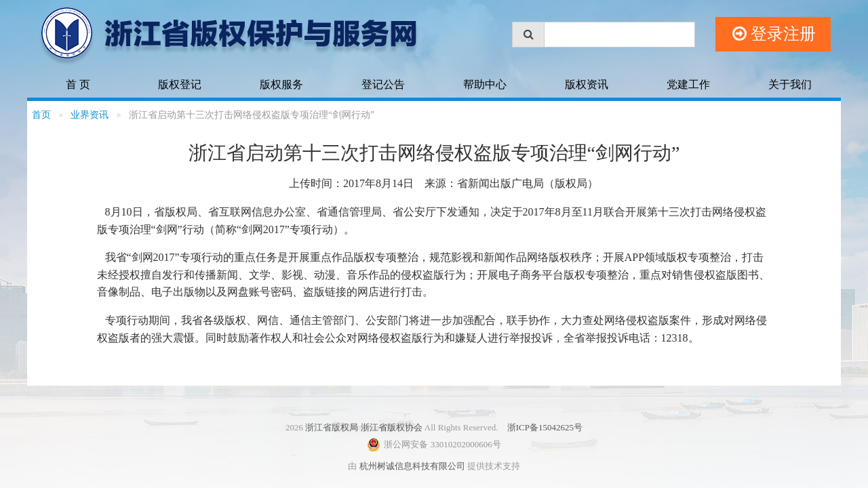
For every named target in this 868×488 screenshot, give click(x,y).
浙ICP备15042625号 (545, 427)
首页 (41, 115)
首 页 (78, 84)
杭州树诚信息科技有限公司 (412, 466)
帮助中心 (485, 84)
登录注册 (774, 34)
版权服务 (281, 84)
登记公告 (383, 84)
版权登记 (180, 84)
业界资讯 (90, 115)
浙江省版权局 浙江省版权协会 (363, 427)
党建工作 (688, 84)
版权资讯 (587, 84)
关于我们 (790, 84)
